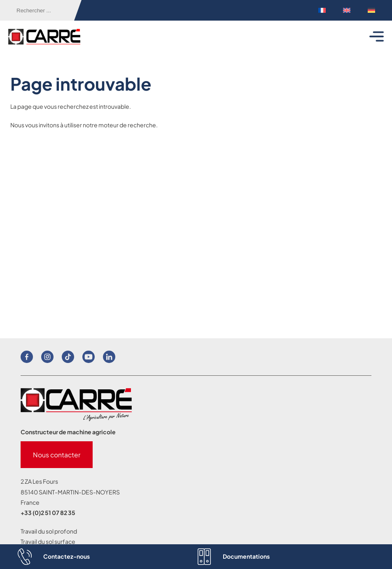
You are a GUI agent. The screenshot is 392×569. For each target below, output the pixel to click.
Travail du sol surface (48, 541)
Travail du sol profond (49, 531)
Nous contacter (57, 455)
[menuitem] (322, 11)
